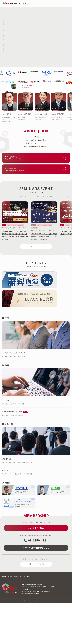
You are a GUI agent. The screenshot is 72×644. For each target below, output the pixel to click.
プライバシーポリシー (26, 617)
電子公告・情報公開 (7, 617)
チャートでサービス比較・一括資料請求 (36, 395)
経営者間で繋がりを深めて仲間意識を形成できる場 (36, 501)
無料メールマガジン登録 (36, 605)
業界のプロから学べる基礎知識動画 (36, 454)
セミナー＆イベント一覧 (36, 284)
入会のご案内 (36, 569)
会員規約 (16, 617)
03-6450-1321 (36, 581)
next (69, 237)
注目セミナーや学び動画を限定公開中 (36, 442)
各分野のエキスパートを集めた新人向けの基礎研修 (36, 512)
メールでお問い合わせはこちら (36, 588)
